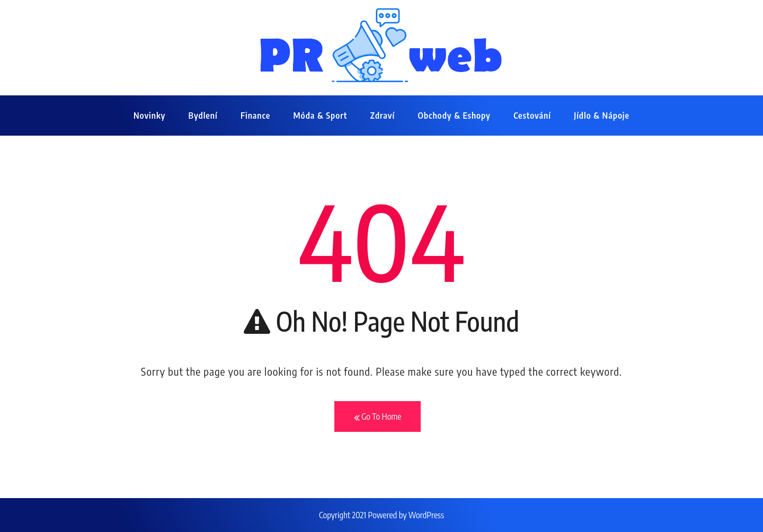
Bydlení (203, 116)
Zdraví (383, 116)
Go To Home (378, 417)
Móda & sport (320, 116)
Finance (255, 116)
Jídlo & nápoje (602, 116)
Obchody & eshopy (454, 116)
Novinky (149, 116)
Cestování (532, 116)
